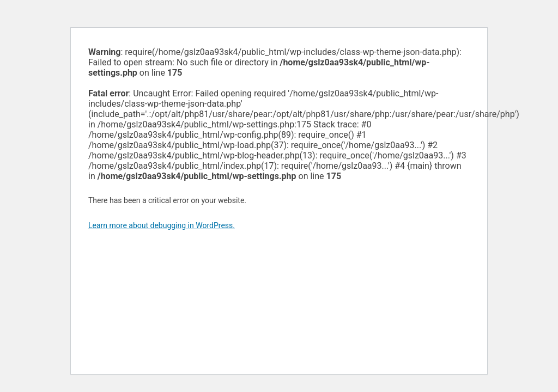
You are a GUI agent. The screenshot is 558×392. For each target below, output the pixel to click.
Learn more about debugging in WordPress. (162, 225)
